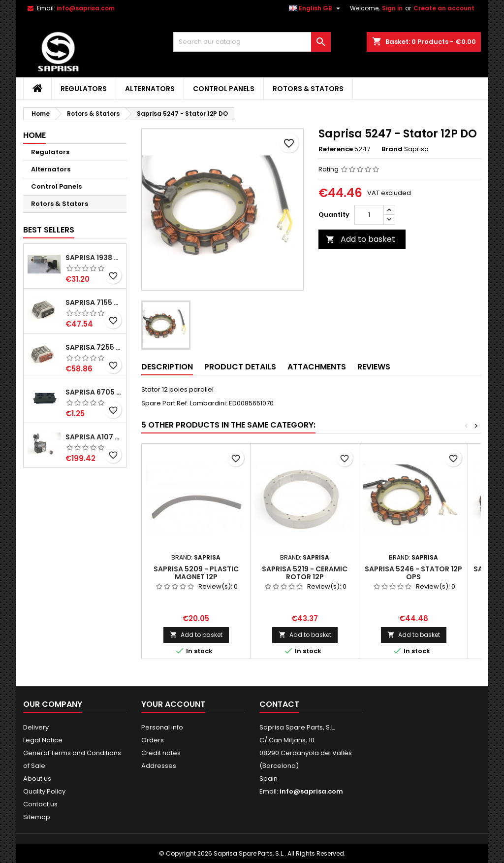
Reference (336, 149)
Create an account (444, 8)
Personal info (162, 727)
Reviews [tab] (374, 367)
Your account (173, 704)
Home (34, 135)
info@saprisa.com (86, 8)
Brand (392, 149)
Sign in (392, 8)
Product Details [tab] (240, 367)
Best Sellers (49, 230)
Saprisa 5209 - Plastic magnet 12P (196, 573)
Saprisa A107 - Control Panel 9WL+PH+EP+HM (94, 437)
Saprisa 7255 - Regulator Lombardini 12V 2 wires (94, 347)
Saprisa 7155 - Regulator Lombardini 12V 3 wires (94, 302)
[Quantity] (369, 215)
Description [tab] (167, 367)
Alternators (150, 89)
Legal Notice (43, 740)
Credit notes (161, 753)
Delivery (36, 727)
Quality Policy (44, 791)
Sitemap (37, 817)
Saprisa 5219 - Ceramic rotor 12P (305, 573)
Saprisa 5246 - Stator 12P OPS (413, 573)
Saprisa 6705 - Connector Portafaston (94, 392)
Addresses (159, 766)
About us (37, 779)
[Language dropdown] (316, 8)
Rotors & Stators (308, 89)
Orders (153, 740)
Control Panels (224, 89)
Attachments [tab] (317, 367)
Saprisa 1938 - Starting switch (94, 258)
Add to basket (361, 239)
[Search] (252, 42)
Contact (279, 704)
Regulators (84, 89)
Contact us (40, 804)
